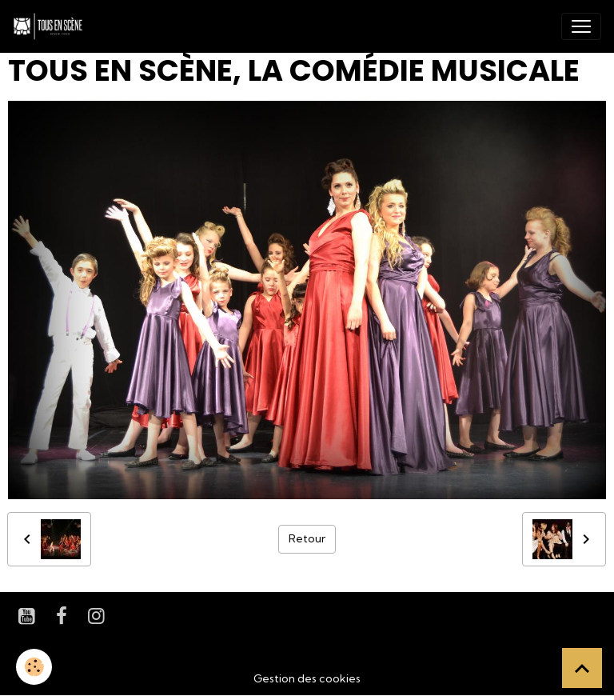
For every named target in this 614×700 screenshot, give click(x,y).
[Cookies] (34, 667)
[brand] (51, 26)
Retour (307, 538)
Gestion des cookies (307, 678)
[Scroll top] (582, 668)
